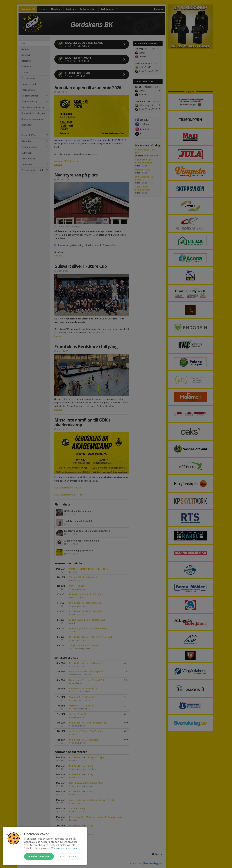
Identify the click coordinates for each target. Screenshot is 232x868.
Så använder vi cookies (64, 848)
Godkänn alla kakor (39, 856)
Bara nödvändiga (69, 856)
